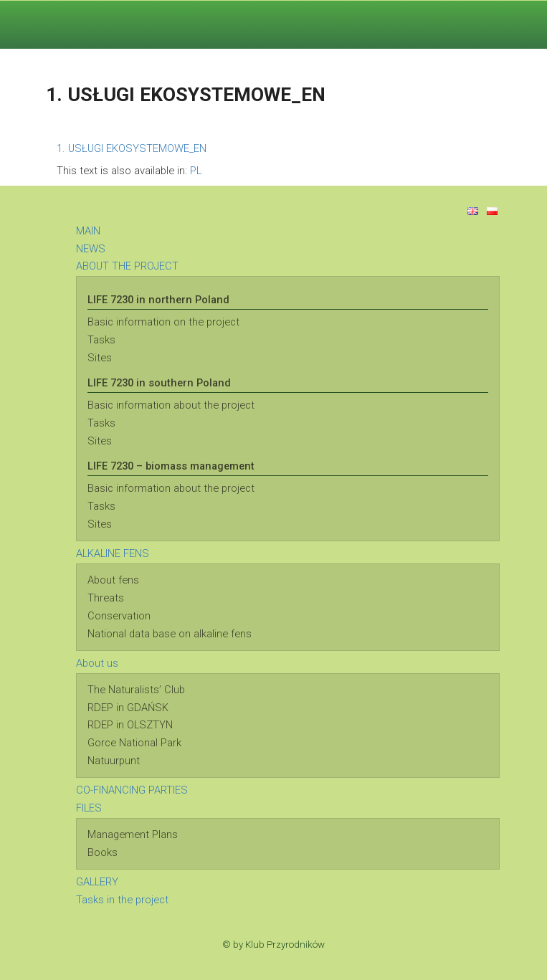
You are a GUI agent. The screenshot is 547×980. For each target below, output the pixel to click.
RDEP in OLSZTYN (130, 725)
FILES (89, 808)
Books (103, 852)
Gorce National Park (134, 743)
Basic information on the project (163, 322)
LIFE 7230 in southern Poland (159, 383)
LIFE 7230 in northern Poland (158, 300)
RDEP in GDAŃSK (128, 708)
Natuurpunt (114, 761)
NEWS (91, 249)
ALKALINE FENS (113, 553)
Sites (100, 358)
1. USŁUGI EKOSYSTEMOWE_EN (132, 148)
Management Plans (133, 834)
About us (97, 663)
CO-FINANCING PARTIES (132, 790)
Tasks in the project (122, 900)
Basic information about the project (171, 405)
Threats (106, 598)
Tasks (101, 340)
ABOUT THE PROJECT (127, 266)
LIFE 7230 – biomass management (171, 466)
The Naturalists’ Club (136, 690)
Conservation (119, 616)
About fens (113, 580)
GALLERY (97, 882)
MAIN (88, 231)
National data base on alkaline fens (170, 634)
